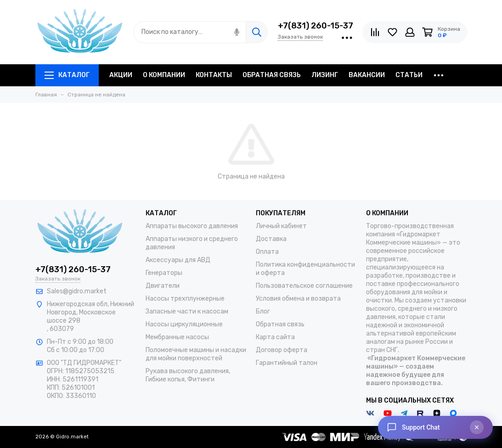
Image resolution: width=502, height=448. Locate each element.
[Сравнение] (375, 32)
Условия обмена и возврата (298, 299)
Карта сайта (275, 337)
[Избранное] (392, 32)
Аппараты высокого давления (192, 226)
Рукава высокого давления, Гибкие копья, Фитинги (188, 375)
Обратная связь (280, 324)
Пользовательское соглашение (304, 286)
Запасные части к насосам (187, 311)
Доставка (271, 239)
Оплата (267, 252)
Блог (263, 311)
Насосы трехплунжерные (185, 299)
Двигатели (163, 286)
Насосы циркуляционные (184, 324)
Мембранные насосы (177, 337)
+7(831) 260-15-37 (316, 26)
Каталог (67, 75)
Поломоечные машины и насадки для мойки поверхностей (196, 354)
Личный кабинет (281, 226)
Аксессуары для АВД (178, 260)
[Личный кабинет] (410, 32)
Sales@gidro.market (77, 291)
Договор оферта (282, 350)
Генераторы (164, 273)
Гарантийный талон (287, 363)
